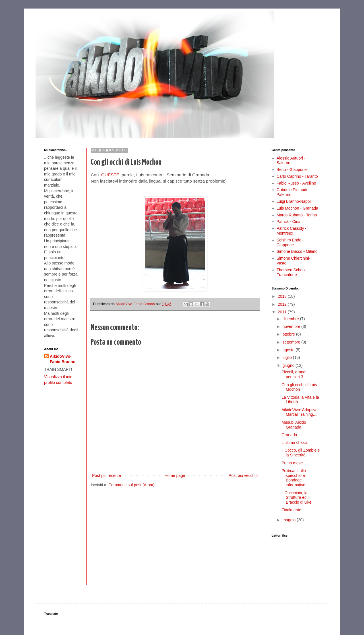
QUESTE (110, 175)
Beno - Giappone (292, 169)
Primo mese (292, 463)
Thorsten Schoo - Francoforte (292, 272)
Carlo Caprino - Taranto (297, 176)
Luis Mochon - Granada (297, 208)
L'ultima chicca (294, 442)
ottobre (289, 334)
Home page (175, 475)
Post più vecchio (243, 475)
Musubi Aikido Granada (294, 425)
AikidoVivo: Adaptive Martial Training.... (300, 412)
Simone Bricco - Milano (297, 251)
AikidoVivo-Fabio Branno (63, 359)
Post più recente (106, 475)
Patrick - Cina (289, 222)
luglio (288, 357)
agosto (289, 350)
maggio (289, 520)
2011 (283, 312)
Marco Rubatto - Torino (297, 215)
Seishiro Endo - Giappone (290, 242)
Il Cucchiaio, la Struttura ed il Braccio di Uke (296, 498)
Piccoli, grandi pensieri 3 (294, 374)
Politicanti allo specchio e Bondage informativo (294, 478)
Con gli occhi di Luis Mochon (299, 387)
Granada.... (291, 435)
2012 (283, 304)
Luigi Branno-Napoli (294, 201)
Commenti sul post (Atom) (131, 485)
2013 (283, 296)
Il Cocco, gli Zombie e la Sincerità (301, 453)
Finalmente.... (294, 510)
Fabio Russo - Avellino (296, 183)
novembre (292, 326)
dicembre (291, 319)
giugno (289, 365)
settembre (292, 342)
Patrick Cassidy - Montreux (292, 231)
